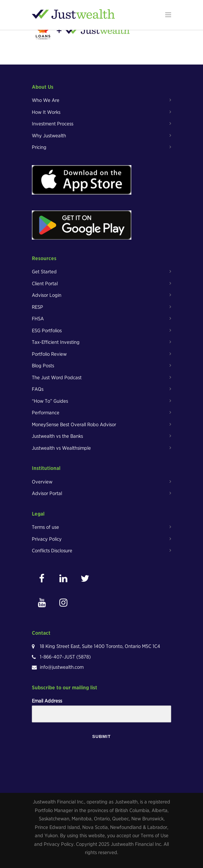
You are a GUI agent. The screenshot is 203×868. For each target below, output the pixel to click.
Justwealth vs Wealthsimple (61, 448)
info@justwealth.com (62, 667)
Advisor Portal (47, 493)
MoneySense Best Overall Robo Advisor (74, 425)
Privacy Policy (47, 539)
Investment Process (53, 124)
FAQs (38, 389)
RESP (37, 307)
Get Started (44, 272)
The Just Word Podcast (57, 378)
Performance (46, 413)
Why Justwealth (49, 136)
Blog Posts (43, 366)
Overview (42, 482)
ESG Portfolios (47, 331)
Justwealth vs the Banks (57, 436)
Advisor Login (47, 295)
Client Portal (45, 284)
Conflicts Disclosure (52, 551)
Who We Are (46, 100)
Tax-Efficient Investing (56, 342)
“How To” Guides (50, 401)
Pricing (39, 147)
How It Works (46, 112)
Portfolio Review (49, 354)
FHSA (38, 319)
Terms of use (45, 527)
